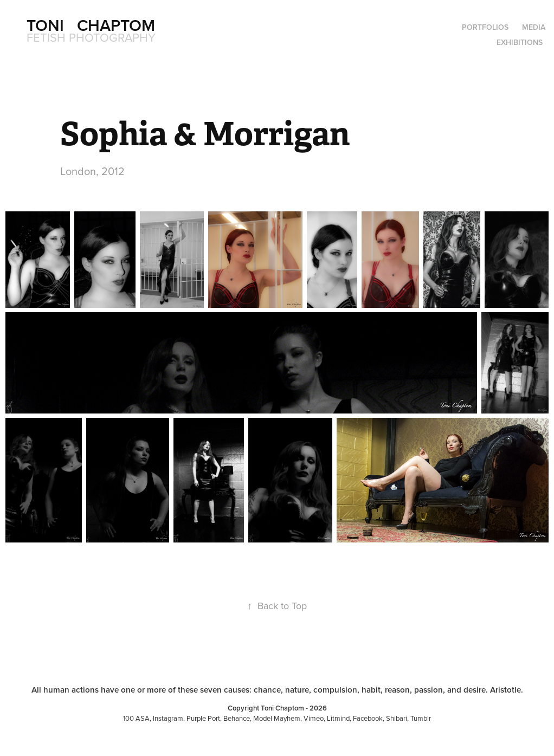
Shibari (397, 718)
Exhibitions (520, 42)
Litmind (338, 718)
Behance (237, 718)
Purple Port (203, 718)
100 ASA (136, 718)
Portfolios (485, 27)
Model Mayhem (277, 718)
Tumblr (421, 718)
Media (534, 27)
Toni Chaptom (91, 25)
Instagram (168, 718)
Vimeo (314, 718)
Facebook (368, 718)
